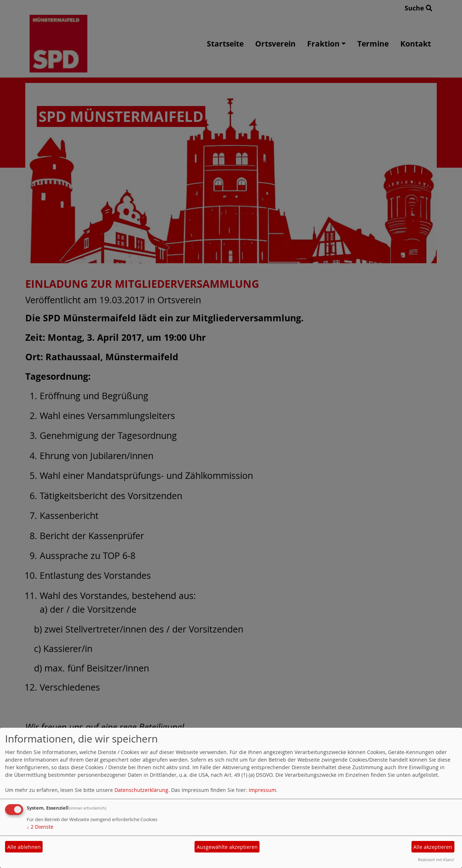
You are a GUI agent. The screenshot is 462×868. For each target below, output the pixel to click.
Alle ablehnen (24, 847)
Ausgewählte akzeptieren (227, 847)
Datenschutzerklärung (141, 790)
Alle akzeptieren (433, 847)
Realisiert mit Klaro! (436, 860)
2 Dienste (40, 827)
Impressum (262, 790)
